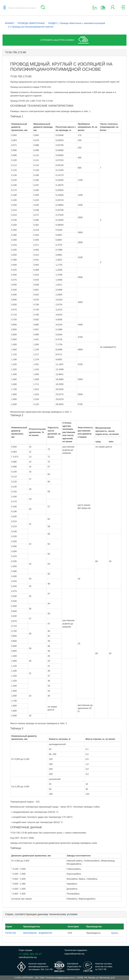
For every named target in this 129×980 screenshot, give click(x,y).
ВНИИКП (10, 23)
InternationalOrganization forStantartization (74, 967)
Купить (115, 933)
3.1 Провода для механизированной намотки (31, 27)
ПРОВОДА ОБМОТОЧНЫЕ (31, 23)
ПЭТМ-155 (10, 933)
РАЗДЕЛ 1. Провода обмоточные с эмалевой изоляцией (77, 23)
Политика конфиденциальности (60, 978)
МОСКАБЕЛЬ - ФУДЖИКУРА (38, 933)
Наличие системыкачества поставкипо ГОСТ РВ (104, 967)
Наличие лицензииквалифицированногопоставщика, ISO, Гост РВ (40, 967)
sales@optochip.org (28, 957)
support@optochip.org (74, 954)
